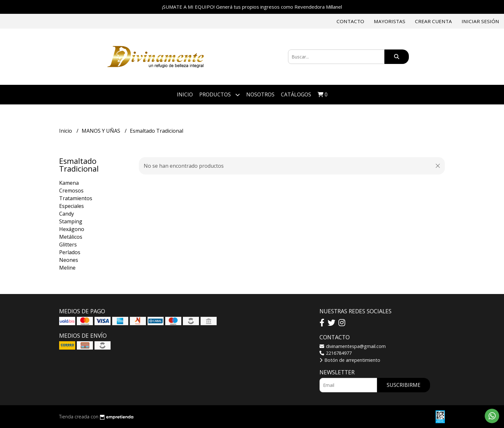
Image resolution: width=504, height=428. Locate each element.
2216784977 (336, 353)
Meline (67, 268)
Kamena (69, 183)
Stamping (71, 221)
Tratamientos (76, 198)
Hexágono (72, 229)
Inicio (185, 94)
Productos (220, 95)
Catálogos (296, 94)
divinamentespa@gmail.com (353, 346)
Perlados (70, 252)
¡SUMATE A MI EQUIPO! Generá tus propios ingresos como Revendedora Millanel (252, 7)
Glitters (68, 245)
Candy (67, 214)
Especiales (72, 206)
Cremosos (71, 191)
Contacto (350, 21)
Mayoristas (390, 21)
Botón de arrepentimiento (350, 360)
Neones (69, 260)
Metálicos (71, 237)
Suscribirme (404, 385)
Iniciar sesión (480, 21)
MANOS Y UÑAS (102, 131)
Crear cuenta (433, 21)
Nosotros (260, 94)
